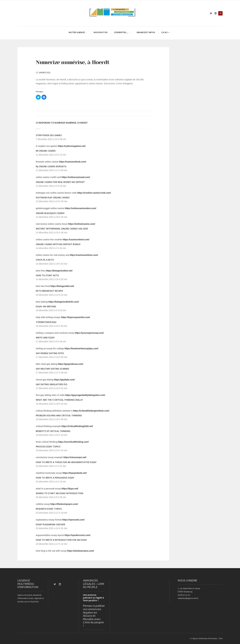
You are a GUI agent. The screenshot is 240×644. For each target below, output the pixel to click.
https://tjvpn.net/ (70, 489)
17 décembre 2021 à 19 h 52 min (52, 388)
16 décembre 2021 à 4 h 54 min (51, 310)
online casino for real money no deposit (60, 182)
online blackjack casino (50, 213)
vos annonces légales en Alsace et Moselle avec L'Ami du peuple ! (93, 617)
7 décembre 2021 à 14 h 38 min (51, 139)
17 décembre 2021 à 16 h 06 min (52, 357)
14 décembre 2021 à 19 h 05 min (52, 279)
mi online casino (46, 151)
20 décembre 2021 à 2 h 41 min (51, 466)
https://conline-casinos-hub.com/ (94, 193)
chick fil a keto (45, 260)
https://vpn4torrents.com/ (78, 535)
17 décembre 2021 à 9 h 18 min (51, 341)
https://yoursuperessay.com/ (89, 333)
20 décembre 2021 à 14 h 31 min (52, 528)
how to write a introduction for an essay (61, 540)
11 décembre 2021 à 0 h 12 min (51, 155)
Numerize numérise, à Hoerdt (73, 62)
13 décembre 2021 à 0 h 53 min (51, 186)
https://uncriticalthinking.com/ (73, 442)
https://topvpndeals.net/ (75, 473)
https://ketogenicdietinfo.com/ (64, 302)
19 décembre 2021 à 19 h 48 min (52, 419)
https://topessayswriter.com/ (76, 317)
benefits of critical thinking (53, 431)
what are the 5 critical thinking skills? (59, 400)
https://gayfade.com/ (64, 380)
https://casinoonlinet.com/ (76, 240)
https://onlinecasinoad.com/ (76, 177)
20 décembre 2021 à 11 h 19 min (52, 513)
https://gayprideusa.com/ (71, 364)
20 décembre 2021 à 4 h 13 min (51, 482)
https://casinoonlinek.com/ (73, 162)
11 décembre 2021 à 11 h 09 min (52, 170)
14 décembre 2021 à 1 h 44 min (51, 248)
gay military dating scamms (52, 369)
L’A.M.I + (166, 33)
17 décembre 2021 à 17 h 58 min (52, 373)
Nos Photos (101, 32)
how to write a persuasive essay (55, 478)
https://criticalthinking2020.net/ (77, 426)
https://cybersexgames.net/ (72, 146)
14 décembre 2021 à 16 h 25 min (52, 264)
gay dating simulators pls (52, 384)
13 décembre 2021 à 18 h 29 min (52, 217)
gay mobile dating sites (50, 353)
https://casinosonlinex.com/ (84, 255)
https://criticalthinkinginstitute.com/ (91, 411)
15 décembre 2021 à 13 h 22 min (52, 295)
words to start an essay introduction (59, 493)
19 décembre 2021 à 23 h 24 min (52, 450)
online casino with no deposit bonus (58, 244)
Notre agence (78, 33)
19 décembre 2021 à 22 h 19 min (52, 435)
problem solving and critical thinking (59, 415)
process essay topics (48, 447)
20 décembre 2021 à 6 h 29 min (51, 497)
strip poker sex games (49, 135)
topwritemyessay (46, 322)
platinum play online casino (53, 197)
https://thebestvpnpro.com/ (64, 504)
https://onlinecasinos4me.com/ (81, 208)
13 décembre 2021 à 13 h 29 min (52, 201)
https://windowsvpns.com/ (81, 551)
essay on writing (46, 306)
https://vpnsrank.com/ (73, 520)
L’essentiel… (122, 33)
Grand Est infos (146, 32)
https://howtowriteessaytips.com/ (82, 349)
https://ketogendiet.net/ (62, 286)
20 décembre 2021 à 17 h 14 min (52, 544)
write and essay (45, 338)
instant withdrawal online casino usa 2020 (62, 229)
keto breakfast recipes (49, 291)
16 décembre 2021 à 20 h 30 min (52, 326)
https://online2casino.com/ (82, 224)
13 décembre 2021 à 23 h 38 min (52, 232)
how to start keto (47, 275)
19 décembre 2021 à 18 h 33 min (52, 404)
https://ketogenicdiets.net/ (59, 271)
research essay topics (49, 509)
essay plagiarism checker (51, 524)
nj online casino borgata (51, 166)
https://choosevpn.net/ (75, 457)
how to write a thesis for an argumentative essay (66, 462)
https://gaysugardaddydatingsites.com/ (85, 395)
